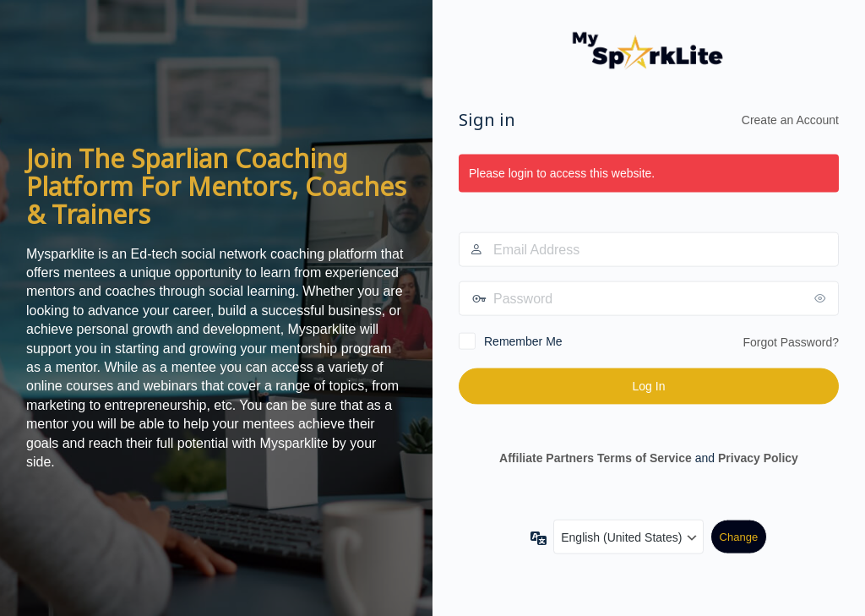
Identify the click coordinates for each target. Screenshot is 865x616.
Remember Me (523, 341)
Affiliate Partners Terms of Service (596, 457)
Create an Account (790, 119)
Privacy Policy (758, 457)
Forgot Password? (791, 342)
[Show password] (822, 298)
